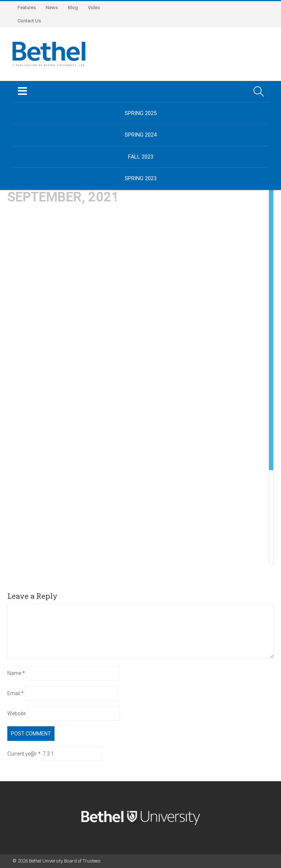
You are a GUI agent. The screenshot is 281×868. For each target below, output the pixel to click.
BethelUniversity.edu (140, 200)
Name (16, 673)
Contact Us (30, 21)
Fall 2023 (141, 157)
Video (97, 8)
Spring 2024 (141, 135)
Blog (75, 8)
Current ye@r (24, 754)
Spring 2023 (141, 178)
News (53, 8)
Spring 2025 (141, 113)
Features (27, 8)
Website (16, 713)
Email (16, 693)
